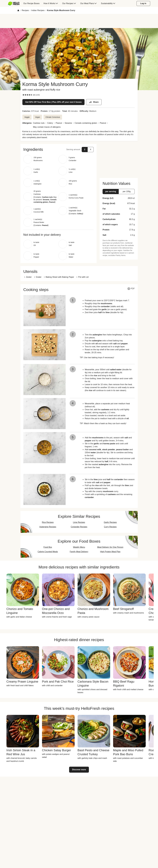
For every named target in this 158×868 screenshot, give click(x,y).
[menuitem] (15, 3)
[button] (59, 149)
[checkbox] (23, 95)
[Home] (18, 10)
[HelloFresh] (14, 3)
